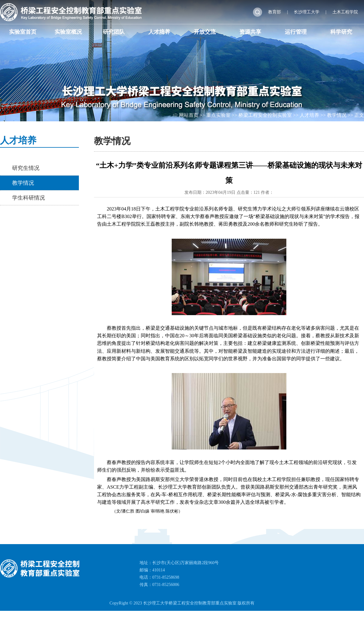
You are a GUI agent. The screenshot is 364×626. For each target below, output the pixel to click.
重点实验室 (218, 115)
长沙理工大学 (307, 12)
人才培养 (159, 32)
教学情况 (337, 115)
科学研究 (341, 32)
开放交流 (205, 32)
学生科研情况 (29, 198)
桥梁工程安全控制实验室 (265, 115)
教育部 (275, 12)
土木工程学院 (345, 12)
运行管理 (296, 32)
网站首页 (189, 115)
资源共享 (250, 32)
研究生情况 (26, 168)
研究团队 (114, 32)
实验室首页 (23, 32)
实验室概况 (68, 32)
